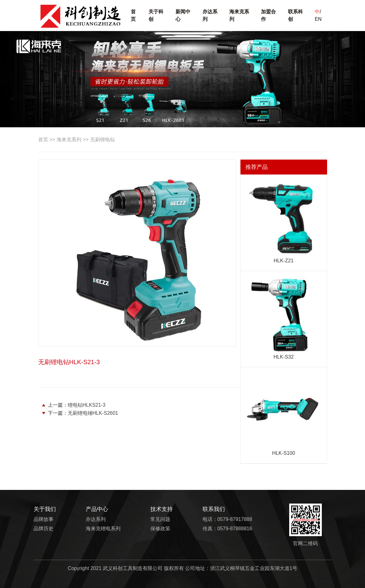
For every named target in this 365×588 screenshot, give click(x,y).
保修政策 (160, 529)
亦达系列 (210, 15)
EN (318, 19)
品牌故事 (43, 519)
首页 (133, 15)
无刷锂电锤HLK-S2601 (93, 413)
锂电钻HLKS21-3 (87, 405)
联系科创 (295, 15)
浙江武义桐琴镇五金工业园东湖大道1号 (254, 568)
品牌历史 (43, 529)
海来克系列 (239, 15)
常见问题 (160, 519)
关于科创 (156, 15)
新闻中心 (183, 15)
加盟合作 (268, 15)
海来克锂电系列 (103, 529)
